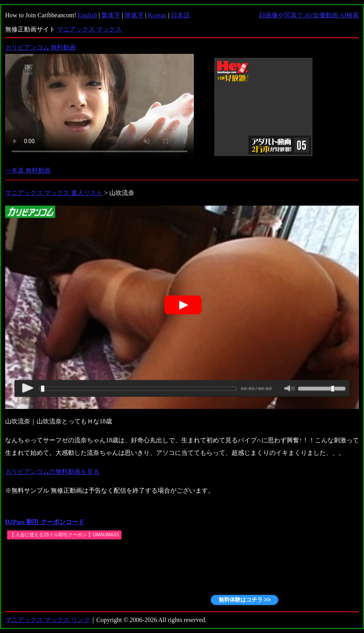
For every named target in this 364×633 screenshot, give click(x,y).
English (87, 15)
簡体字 (134, 15)
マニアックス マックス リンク (48, 620)
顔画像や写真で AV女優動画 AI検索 (309, 15)
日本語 (180, 15)
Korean (157, 15)
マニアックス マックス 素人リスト (54, 193)
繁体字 (111, 15)
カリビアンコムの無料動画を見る (52, 472)
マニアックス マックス (89, 29)
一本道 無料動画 (28, 170)
